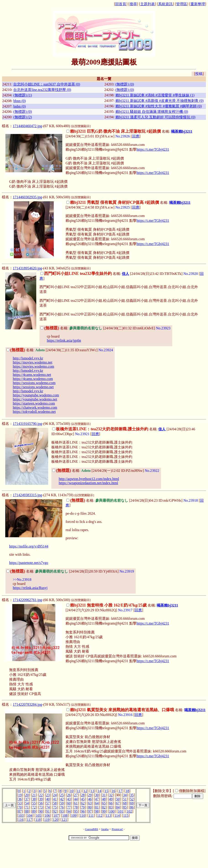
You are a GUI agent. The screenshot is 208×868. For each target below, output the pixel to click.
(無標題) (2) (22, 117)
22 (41, 795)
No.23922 (152, 471)
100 (112, 811)
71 (27, 807)
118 (38, 820)
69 (132, 803)
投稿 (199, 74)
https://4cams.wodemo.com (33, 379)
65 (104, 803)
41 (55, 799)
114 (117, 815)
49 (111, 799)
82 (104, 807)
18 (127, 791)
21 (34, 795)
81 (97, 807)
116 (21, 820)
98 (97, 811)
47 (97, 799)
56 (41, 803)
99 (104, 811)
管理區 (182, 4)
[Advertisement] (104, 855)
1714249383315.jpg (27, 495)
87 (20, 811)
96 (83, 811)
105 (39, 815)
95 (76, 811)
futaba (105, 829)
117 (29, 820)
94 (69, 811)
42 (62, 799)
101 (121, 811)
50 (118, 799)
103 (21, 815)
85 (125, 807)
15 (107, 791)
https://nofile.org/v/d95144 (29, 546)
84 (118, 807)
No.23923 (163, 328)
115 (126, 815)
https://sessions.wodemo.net (33, 387)
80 (90, 807)
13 (92, 791)
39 (41, 799)
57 (48, 803)
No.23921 (82, 434)
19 (20, 795)
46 (90, 799)
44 (76, 799)
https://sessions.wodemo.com (34, 383)
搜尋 (133, 4)
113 (108, 815)
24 (55, 795)
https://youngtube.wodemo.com (36, 395)
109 (74, 815)
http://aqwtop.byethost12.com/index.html (89, 479)
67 (118, 803)
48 (104, 799)
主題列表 (148, 4)
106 (47, 815)
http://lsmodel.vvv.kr (28, 358)
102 (129, 811)
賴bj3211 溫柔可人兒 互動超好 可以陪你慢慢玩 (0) (155, 117)
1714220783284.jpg (27, 704)
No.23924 (106, 350)
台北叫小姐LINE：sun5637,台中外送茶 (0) (47, 84)
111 (91, 815)
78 (76, 807)
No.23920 (191, 274)
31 (104, 795)
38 (34, 799)
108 (65, 815)
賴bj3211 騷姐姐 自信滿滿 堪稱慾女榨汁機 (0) (152, 112)
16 (113, 791)
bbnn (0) (19, 101)
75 (55, 807)
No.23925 (123, 207)
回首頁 (121, 4)
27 (76, 795)
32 (111, 795)
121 (64, 820)
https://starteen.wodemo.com (34, 403)
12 (86, 791)
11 (79, 791)
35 (132, 795)
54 (27, 803)
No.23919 (127, 571)
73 (41, 807)
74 (48, 807)
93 (62, 811)
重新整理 (198, 4)
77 (69, 807)
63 (90, 803)
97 (90, 811)
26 (69, 795)
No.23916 (125, 715)
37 (27, 799)
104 (30, 815)
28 (83, 795)
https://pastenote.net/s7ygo (29, 563)
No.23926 (123, 136)
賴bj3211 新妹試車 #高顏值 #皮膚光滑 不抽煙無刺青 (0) (160, 101)
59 (62, 803)
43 (69, 799)
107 (56, 815)
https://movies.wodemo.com (33, 366)
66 (111, 803)
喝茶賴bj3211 (182, 131)
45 (83, 799)
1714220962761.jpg (27, 600)
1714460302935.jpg (27, 197)
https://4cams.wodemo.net (32, 375)
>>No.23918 (22, 580)
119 (47, 820)
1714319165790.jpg (27, 424)
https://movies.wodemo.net (32, 362)
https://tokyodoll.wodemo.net (34, 412)
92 (55, 811)
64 (97, 803)
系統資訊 (165, 4)
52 (132, 799)
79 (83, 807)
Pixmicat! (117, 829)
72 (34, 807)
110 (82, 815)
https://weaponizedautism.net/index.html (88, 483)
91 (48, 811)
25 (62, 795)
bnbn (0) (19, 106)
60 (69, 803)
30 (97, 795)
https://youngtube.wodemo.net (35, 399)
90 (41, 811)
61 (76, 803)
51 (125, 799)
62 (83, 803)
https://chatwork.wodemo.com (35, 407)
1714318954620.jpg (27, 268)
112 (100, 815)
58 (55, 803)
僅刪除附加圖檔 (192, 791)
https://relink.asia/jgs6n (64, 340)
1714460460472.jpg (27, 126)
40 (48, 799)
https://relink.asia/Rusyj (30, 588)
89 (34, 811)
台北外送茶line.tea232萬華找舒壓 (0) (42, 90)
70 (20, 807)
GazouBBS (92, 829)
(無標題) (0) (125, 84)
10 (72, 791)
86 (132, 807)
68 (125, 803)
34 (125, 795)
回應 (136, 136)
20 (27, 795)
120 (56, 820)
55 (34, 803)
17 (120, 791)
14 (99, 791)
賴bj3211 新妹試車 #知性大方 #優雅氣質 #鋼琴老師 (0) (159, 106)
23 (48, 795)
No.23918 (191, 500)
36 (20, 799)
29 (90, 795)
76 (62, 807)
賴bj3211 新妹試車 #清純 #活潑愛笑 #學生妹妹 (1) (155, 95)
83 (111, 807)
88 (27, 811)
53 (20, 803)
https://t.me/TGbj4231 (153, 149)
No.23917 (125, 610)
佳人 (125, 274)
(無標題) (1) (22, 95)
